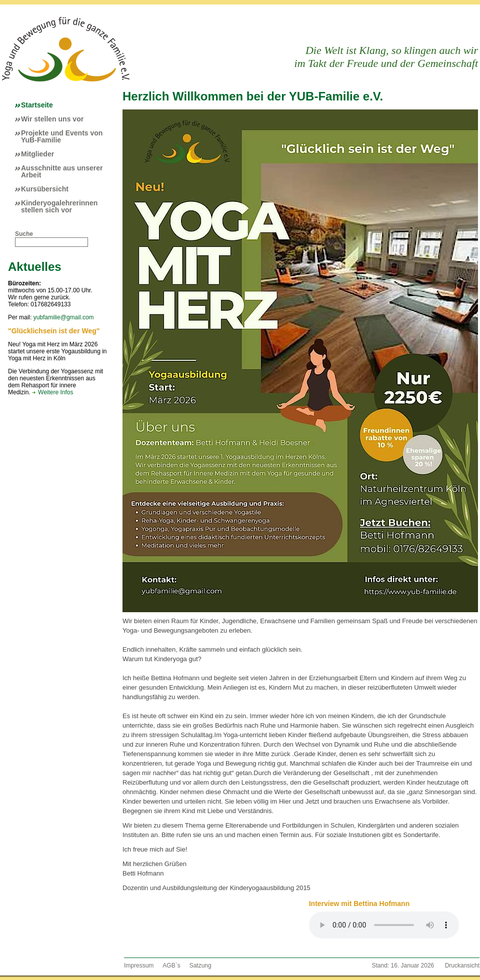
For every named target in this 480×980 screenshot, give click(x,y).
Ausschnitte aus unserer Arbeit (62, 171)
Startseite (37, 105)
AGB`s (171, 966)
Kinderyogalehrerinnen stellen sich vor (59, 206)
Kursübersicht (45, 189)
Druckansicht (462, 966)
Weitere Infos (55, 392)
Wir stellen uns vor (52, 119)
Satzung (200, 966)
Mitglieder (37, 154)
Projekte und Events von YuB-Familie (62, 136)
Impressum (139, 966)
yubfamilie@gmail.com (64, 317)
